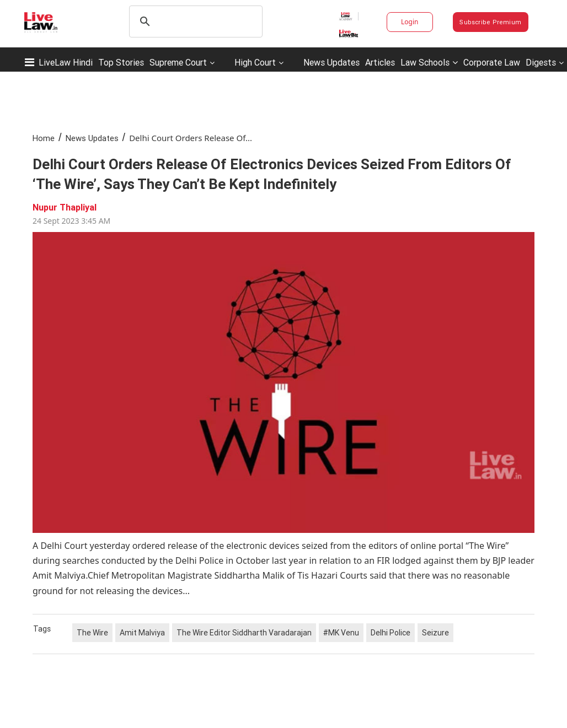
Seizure (435, 633)
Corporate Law (492, 62)
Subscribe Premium (490, 22)
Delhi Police (391, 633)
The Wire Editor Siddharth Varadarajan (244, 633)
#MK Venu (341, 633)
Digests (541, 62)
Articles (380, 62)
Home (44, 138)
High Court (255, 62)
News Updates (331, 62)
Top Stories (121, 62)
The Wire (92, 633)
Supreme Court (178, 62)
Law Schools (429, 62)
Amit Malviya (142, 633)
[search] (194, 21)
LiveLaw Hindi (66, 62)
